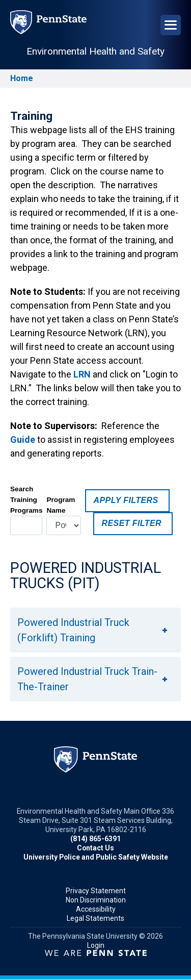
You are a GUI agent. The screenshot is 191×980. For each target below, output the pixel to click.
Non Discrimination (96, 900)
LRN (82, 374)
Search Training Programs (26, 500)
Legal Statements (95, 918)
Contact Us (95, 848)
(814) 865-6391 (95, 839)
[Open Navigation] (171, 25)
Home (22, 78)
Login (96, 945)
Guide (23, 439)
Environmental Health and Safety (95, 51)
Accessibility (96, 909)
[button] (95, 630)
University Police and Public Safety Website (96, 857)
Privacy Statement (96, 891)
